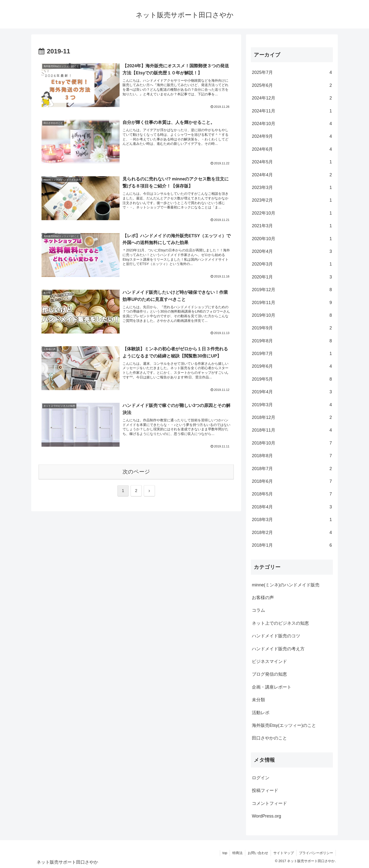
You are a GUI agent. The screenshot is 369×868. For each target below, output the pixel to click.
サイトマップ (284, 853)
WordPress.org (266, 816)
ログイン (261, 778)
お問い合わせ (258, 853)
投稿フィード (265, 790)
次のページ (136, 472)
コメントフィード (269, 803)
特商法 (237, 853)
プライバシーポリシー (316, 853)
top (225, 853)
